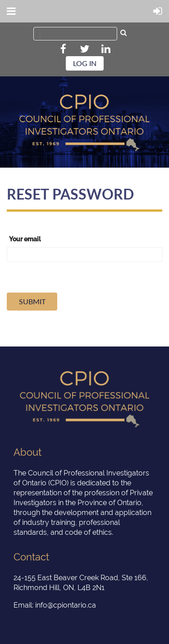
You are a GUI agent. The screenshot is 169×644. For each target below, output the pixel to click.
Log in (85, 63)
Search (123, 34)
